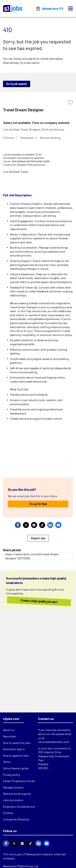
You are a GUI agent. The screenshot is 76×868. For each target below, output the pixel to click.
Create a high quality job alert (33, 601)
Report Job (38, 538)
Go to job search (17, 84)
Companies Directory (16, 819)
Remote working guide (17, 794)
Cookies (8, 813)
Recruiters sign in (14, 749)
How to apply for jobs (16, 756)
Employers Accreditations (19, 807)
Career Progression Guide (19, 781)
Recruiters (10, 736)
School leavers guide (16, 768)
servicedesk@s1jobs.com (54, 742)
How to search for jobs (17, 743)
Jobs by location (13, 800)
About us (9, 730)
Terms (7, 762)
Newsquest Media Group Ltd (20, 866)
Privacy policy (11, 775)
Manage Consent (13, 787)
